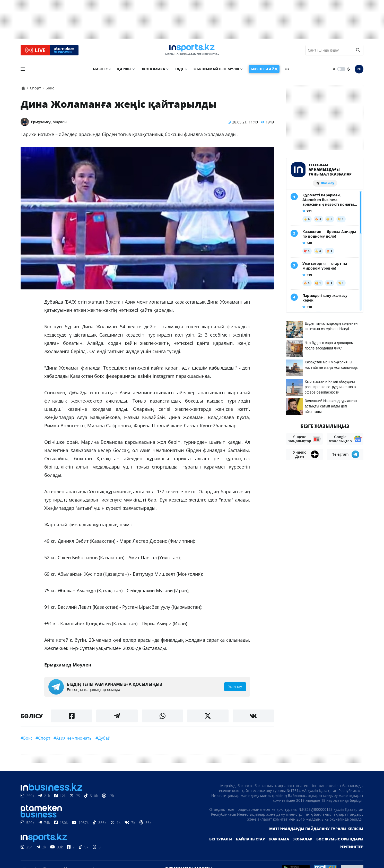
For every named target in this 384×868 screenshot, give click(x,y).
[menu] (23, 71)
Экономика (153, 71)
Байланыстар (250, 841)
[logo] (192, 51)
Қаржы (124, 71)
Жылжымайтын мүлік (216, 71)
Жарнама (279, 841)
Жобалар (303, 841)
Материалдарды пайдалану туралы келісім (316, 831)
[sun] (334, 71)
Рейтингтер (351, 849)
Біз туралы (221, 841)
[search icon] (358, 51)
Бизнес (100, 71)
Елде (179, 71)
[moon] (348, 71)
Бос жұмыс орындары (340, 841)
